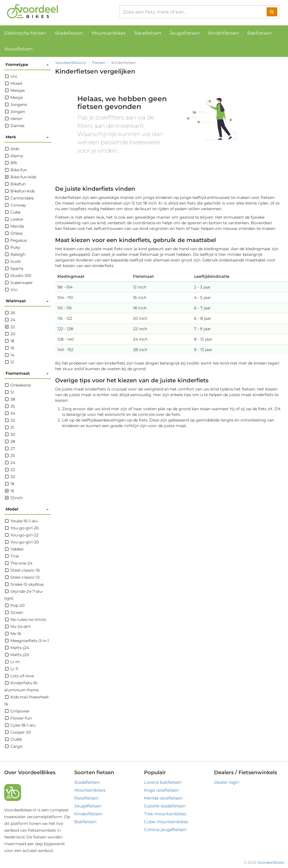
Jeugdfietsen (185, 33)
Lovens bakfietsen (163, 782)
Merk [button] (27, 137)
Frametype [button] (27, 65)
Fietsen (99, 63)
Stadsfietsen (69, 33)
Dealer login (227, 782)
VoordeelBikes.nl (71, 63)
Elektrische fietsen (25, 33)
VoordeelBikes (271, 862)
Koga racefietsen (161, 790)
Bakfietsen (259, 33)
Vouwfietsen (18, 49)
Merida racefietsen (163, 798)
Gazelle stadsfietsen (165, 806)
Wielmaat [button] (27, 301)
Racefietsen (148, 33)
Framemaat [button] (27, 373)
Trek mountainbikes (165, 814)
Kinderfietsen (223, 33)
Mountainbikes (109, 33)
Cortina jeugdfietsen (165, 830)
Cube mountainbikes (166, 822)
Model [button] (27, 509)
